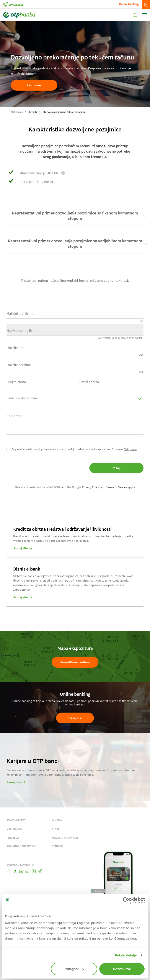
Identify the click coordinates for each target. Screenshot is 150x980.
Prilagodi (74, 969)
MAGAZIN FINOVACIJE (65, 838)
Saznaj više (75, 718)
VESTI (55, 829)
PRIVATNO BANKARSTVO (21, 846)
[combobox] (39, 381)
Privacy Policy (91, 487)
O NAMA (57, 820)
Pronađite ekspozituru (75, 662)
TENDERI (57, 846)
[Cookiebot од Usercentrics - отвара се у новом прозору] (126, 900)
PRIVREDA (13, 838)
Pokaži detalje (126, 955)
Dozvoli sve (122, 969)
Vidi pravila (130, 449)
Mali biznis (17, 112)
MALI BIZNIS (14, 829)
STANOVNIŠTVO (16, 820)
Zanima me (34, 85)
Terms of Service (117, 487)
